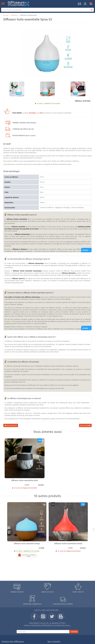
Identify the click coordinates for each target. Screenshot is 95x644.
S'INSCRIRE (74, 632)
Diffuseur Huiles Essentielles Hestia (68, 544)
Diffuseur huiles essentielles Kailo (25, 480)
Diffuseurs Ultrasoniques (28, 15)
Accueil (6, 15)
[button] (94, 530)
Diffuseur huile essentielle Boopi (27, 544)
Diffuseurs (14, 15)
